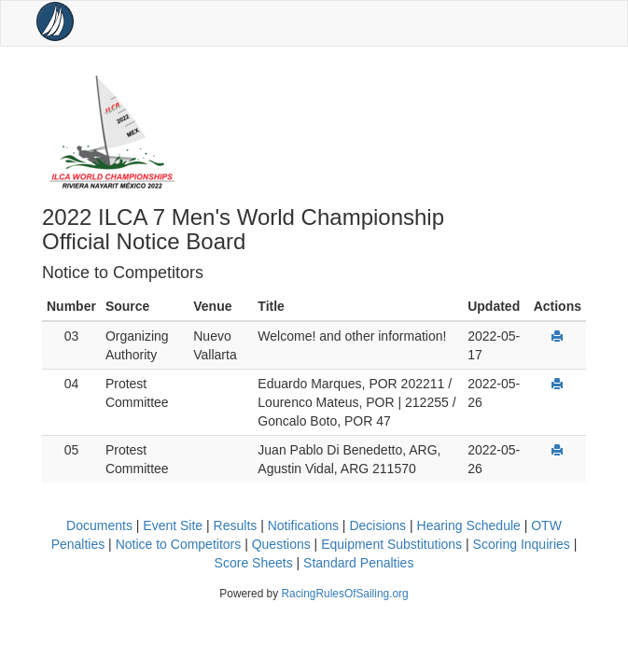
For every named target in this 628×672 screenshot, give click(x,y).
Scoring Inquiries (522, 544)
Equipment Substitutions (391, 544)
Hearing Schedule (469, 525)
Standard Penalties (358, 563)
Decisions (377, 525)
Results (236, 525)
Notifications (303, 525)
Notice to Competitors (179, 544)
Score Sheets (254, 563)
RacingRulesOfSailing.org (344, 594)
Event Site (173, 525)
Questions (281, 544)
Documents (99, 525)
